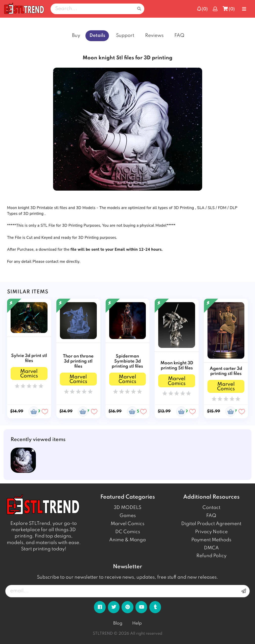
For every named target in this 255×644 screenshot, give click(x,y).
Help (137, 623)
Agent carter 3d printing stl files (226, 371)
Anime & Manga (127, 540)
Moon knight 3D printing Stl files (177, 366)
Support (125, 36)
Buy (76, 36)
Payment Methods (211, 540)
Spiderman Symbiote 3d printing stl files (127, 361)
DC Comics (128, 532)
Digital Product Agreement (211, 524)
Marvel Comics (127, 524)
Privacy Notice (211, 532)
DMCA (211, 548)
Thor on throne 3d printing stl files (78, 361)
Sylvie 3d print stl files (29, 358)
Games (128, 516)
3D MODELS (127, 508)
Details (97, 36)
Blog (118, 623)
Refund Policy (211, 556)
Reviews (154, 36)
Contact (211, 508)
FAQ (179, 36)
